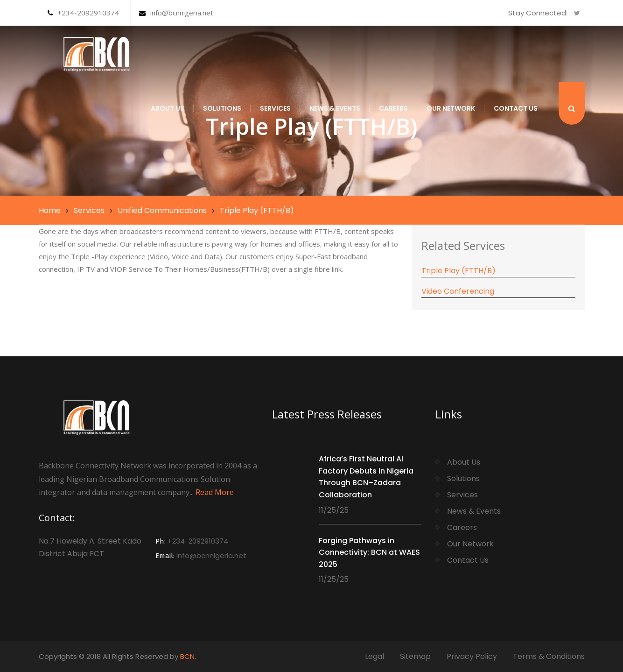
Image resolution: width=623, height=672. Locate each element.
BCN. (188, 656)
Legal (374, 656)
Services (275, 108)
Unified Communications (162, 210)
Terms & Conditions (549, 656)
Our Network (451, 108)
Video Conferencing (458, 291)
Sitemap (415, 656)
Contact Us (516, 108)
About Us (168, 108)
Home (50, 210)
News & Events (335, 108)
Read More (215, 492)
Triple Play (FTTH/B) (458, 271)
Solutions (222, 108)
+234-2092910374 (83, 13)
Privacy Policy (472, 656)
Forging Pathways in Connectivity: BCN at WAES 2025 (369, 552)
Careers (393, 108)
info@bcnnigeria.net (176, 13)
